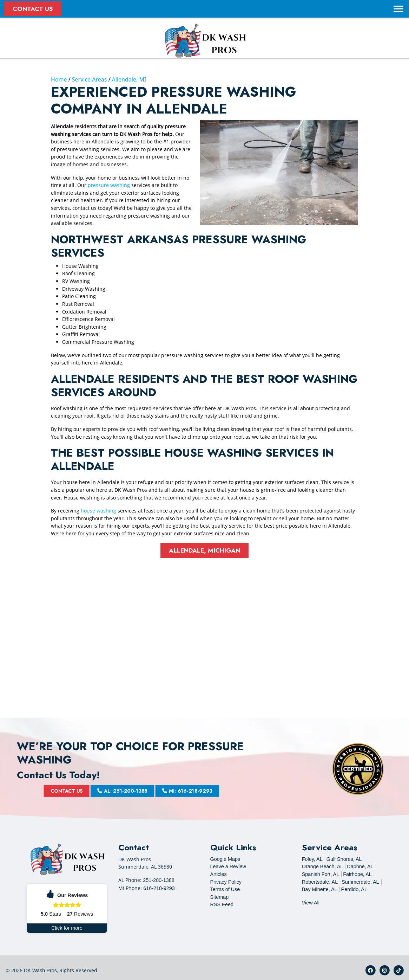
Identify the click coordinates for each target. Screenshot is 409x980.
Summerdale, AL (360, 882)
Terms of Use (225, 889)
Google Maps (225, 859)
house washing (98, 511)
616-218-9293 (159, 888)
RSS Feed (222, 904)
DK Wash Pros (40, 971)
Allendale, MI (129, 79)
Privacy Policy (226, 882)
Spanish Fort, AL (321, 874)
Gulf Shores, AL (344, 859)
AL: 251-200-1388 (143, 791)
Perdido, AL (354, 889)
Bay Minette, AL (320, 889)
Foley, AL (312, 859)
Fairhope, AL (357, 874)
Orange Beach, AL (323, 866)
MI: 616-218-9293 (165, 791)
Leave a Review (228, 866)
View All (311, 903)
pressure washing (109, 185)
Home (59, 79)
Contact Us (33, 9)
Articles (219, 874)
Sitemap (220, 897)
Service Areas (90, 79)
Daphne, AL (360, 866)
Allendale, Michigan (204, 550)
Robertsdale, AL (320, 882)
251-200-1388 (159, 880)
